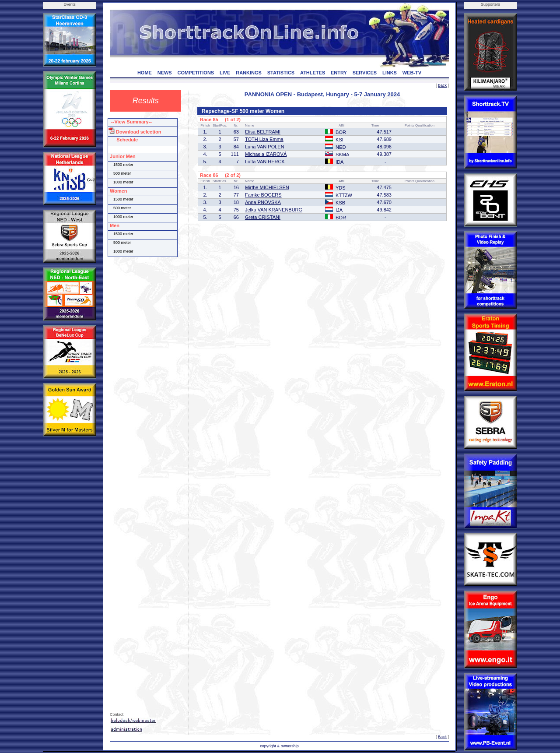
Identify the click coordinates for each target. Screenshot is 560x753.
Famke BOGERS (263, 195)
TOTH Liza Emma (264, 139)
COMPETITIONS (196, 73)
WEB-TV (412, 73)
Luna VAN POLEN (265, 147)
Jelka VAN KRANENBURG (274, 210)
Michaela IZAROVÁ (266, 154)
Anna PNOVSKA (263, 202)
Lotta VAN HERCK (265, 162)
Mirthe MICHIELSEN (267, 187)
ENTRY (339, 73)
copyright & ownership (279, 746)
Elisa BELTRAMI (263, 132)
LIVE (225, 73)
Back (442, 85)
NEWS (165, 73)
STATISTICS (281, 73)
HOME (145, 73)
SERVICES (365, 73)
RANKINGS (249, 73)
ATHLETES (313, 73)
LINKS (390, 73)
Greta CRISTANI (263, 217)
